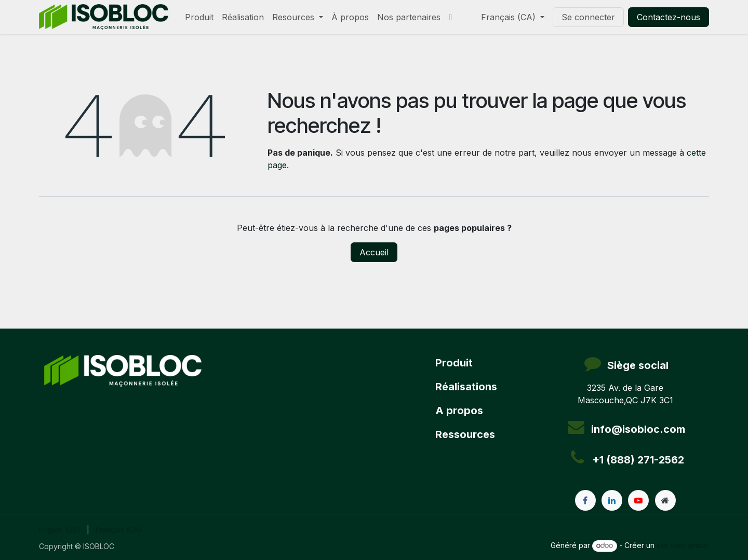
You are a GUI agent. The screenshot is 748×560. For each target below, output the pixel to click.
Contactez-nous (669, 17)
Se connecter (588, 17)
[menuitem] (199, 17)
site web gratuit (683, 545)
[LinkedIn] (612, 500)
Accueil (374, 252)
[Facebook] (585, 500)
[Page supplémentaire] (665, 500)
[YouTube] (638, 500)
